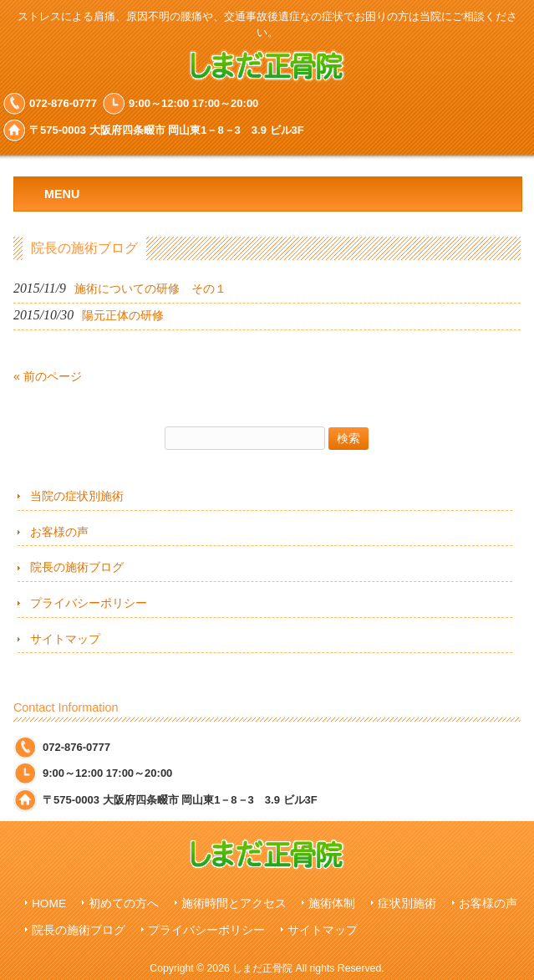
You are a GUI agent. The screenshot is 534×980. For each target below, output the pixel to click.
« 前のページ (48, 376)
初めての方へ (124, 903)
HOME (49, 903)
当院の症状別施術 (77, 496)
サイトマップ (65, 639)
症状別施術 (407, 903)
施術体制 (332, 903)
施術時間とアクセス (234, 903)
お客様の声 (59, 532)
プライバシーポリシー (89, 603)
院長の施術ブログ (77, 567)
